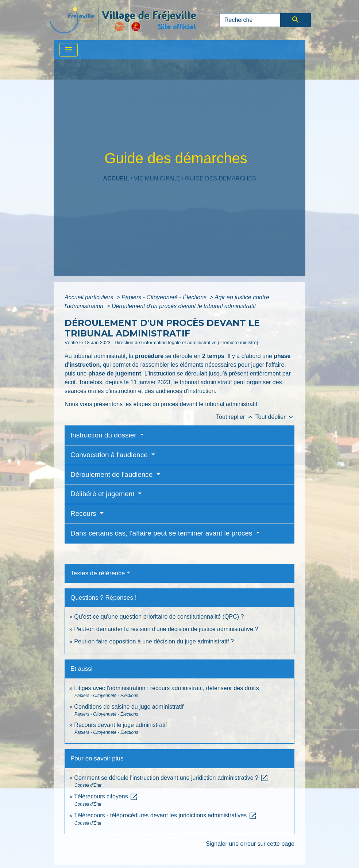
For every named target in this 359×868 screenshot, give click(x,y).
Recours (84, 513)
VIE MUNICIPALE (157, 178)
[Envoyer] (296, 20)
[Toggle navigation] (69, 50)
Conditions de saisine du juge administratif (129, 707)
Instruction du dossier (104, 435)
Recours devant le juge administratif (120, 725)
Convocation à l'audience (110, 455)
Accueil (116, 178)
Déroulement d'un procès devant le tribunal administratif (184, 306)
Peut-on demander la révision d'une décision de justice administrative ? (166, 629)
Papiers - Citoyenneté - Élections (165, 297)
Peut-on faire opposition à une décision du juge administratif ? (154, 641)
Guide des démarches (221, 178)
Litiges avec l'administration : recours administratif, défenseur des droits (166, 688)
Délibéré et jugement (103, 494)
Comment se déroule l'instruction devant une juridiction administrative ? (171, 778)
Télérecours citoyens (106, 796)
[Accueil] (123, 20)
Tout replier (236, 417)
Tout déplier (275, 417)
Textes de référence (98, 573)
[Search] (250, 20)
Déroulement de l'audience (113, 474)
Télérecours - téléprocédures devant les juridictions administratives (166, 815)
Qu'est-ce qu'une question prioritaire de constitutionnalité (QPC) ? (159, 617)
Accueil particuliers (90, 297)
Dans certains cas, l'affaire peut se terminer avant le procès (162, 533)
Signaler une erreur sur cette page (250, 844)
